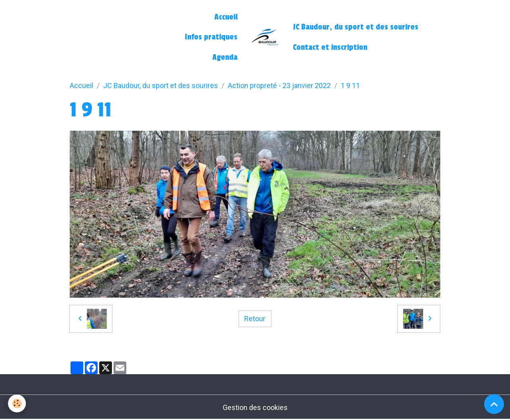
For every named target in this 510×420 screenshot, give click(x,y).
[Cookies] (17, 403)
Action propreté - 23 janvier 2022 (279, 85)
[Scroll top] (494, 404)
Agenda (225, 57)
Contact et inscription (330, 47)
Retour (255, 319)
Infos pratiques (211, 37)
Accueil (226, 17)
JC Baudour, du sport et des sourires (356, 27)
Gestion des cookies (255, 407)
